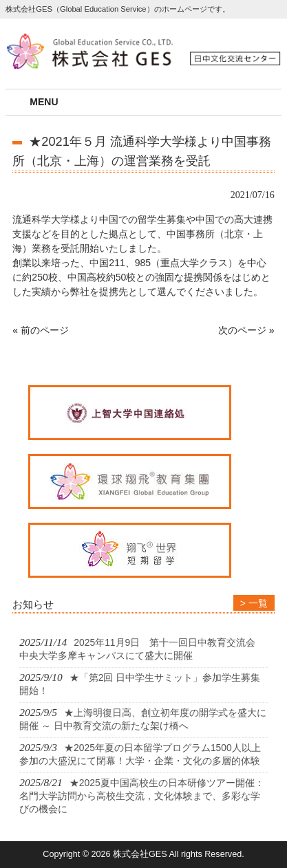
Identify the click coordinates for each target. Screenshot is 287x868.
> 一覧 (254, 603)
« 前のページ (41, 330)
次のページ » (246, 330)
